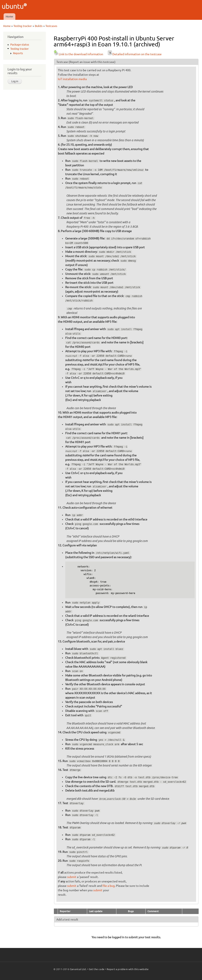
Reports (18, 53)
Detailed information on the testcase (134, 54)
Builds (39, 26)
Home (9, 16)
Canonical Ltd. (78, 969)
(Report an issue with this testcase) (92, 62)
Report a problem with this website (128, 969)
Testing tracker (23, 26)
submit (72, 877)
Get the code (97, 969)
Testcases (51, 26)
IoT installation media (72, 79)
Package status (20, 44)
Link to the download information (78, 54)
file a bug (109, 886)
